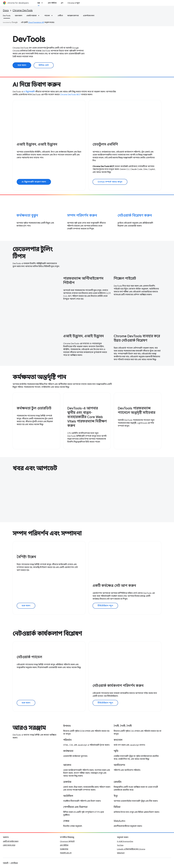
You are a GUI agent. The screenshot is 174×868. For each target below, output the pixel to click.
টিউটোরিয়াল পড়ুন (105, 606)
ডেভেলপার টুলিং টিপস (33, 253)
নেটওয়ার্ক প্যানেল (29, 657)
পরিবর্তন (67, 740)
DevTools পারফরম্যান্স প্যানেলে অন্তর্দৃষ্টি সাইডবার (137, 410)
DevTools (29, 39)
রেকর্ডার (67, 782)
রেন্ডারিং (118, 782)
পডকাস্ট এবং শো (66, 853)
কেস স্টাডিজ (52, 3)
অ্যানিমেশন (119, 765)
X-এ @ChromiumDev (125, 841)
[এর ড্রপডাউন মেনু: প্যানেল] (53, 16)
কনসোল (118, 740)
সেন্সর (66, 821)
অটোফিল (68, 796)
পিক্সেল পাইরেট (125, 278)
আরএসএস (121, 853)
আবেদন (67, 765)
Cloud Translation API (36, 22)
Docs (6, 10)
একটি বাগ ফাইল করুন (11, 841)
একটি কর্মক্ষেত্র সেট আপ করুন (114, 586)
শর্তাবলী (6, 863)
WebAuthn (120, 821)
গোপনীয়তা (14, 863)
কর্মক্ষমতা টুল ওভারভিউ (34, 408)
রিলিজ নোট (44, 65)
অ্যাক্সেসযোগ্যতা (73, 16)
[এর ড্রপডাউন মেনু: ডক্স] (43, 3)
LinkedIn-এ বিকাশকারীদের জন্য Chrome (131, 849)
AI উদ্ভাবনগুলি (29, 92)
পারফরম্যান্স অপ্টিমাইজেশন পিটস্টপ (83, 281)
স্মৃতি (116, 751)
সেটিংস (60, 16)
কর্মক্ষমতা (68, 751)
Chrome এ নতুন (74, 3)
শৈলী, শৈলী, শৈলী (123, 726)
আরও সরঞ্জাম (29, 728)
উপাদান (67, 726)
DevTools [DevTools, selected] (7, 16)
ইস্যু (116, 796)
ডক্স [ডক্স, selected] (39, 3)
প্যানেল (47, 16)
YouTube (120, 845)
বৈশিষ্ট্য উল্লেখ (26, 557)
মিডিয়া (117, 807)
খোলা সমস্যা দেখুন (9, 845)
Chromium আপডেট (67, 841)
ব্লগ (62, 3)
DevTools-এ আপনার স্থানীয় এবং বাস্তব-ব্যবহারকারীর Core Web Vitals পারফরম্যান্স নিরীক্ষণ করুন (87, 417)
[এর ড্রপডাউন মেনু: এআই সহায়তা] (39, 16)
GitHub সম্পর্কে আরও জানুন (110, 182)
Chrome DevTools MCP (70, 95)
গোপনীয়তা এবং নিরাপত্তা (75, 807)
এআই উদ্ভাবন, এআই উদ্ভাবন (37, 144)
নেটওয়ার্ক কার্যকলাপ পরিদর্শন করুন (118, 686)
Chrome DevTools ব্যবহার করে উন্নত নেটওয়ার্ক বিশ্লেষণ (137, 338)
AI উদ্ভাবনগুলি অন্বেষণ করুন (34, 182)
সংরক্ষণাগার (64, 849)
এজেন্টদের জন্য (89, 16)
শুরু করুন (18, 16)
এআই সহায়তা (31, 16)
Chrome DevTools (23, 10)
